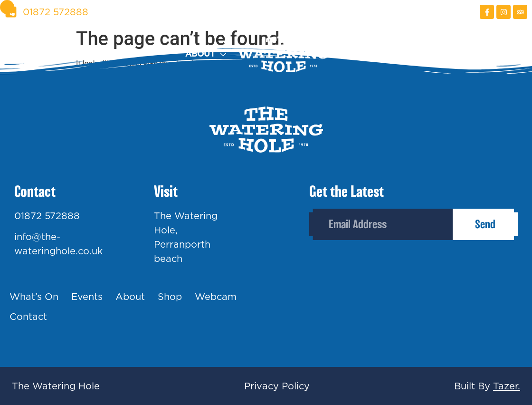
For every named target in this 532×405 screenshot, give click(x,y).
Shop (352, 54)
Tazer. (507, 386)
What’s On (34, 297)
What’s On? (31, 54)
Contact (507, 54)
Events (127, 54)
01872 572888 (47, 216)
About (200, 54)
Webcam (425, 54)
